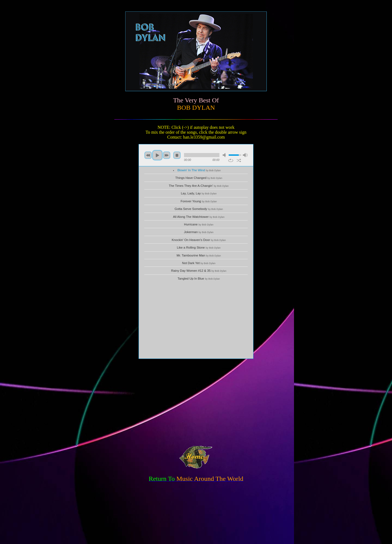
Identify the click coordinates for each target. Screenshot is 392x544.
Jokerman (199, 232)
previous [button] (148, 155)
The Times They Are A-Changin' (199, 186)
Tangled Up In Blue (199, 279)
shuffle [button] (239, 160)
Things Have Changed (199, 178)
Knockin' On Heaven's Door (199, 240)
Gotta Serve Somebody (199, 209)
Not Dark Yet (199, 263)
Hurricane (199, 224)
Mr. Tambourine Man (199, 255)
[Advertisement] (196, 320)
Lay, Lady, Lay (199, 193)
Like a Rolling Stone (199, 247)
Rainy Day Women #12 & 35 (199, 271)
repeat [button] (231, 160)
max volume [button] (245, 155)
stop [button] (177, 155)
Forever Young (199, 201)
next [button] (167, 155)
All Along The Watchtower (199, 217)
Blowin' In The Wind (199, 170)
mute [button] (225, 155)
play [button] (157, 155)
